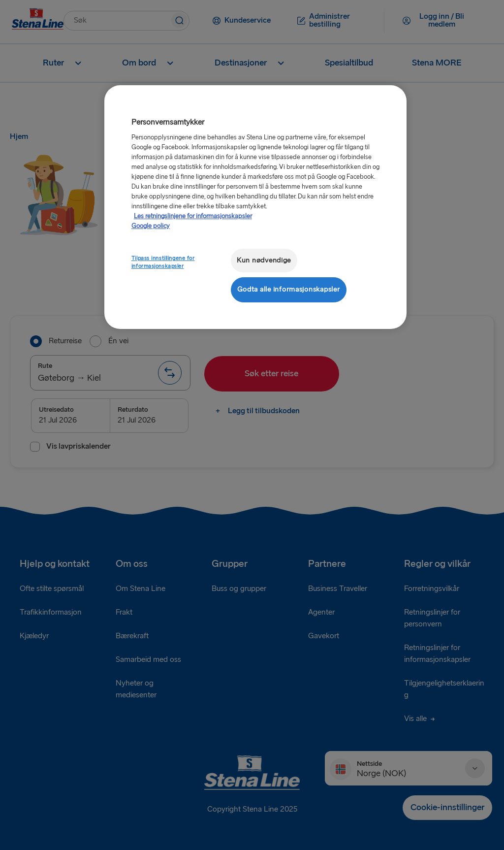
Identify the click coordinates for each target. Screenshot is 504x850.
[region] (255, 207)
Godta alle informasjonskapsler (289, 289)
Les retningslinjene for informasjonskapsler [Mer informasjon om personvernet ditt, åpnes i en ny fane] (193, 216)
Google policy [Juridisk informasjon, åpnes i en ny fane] (151, 226)
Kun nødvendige (264, 260)
